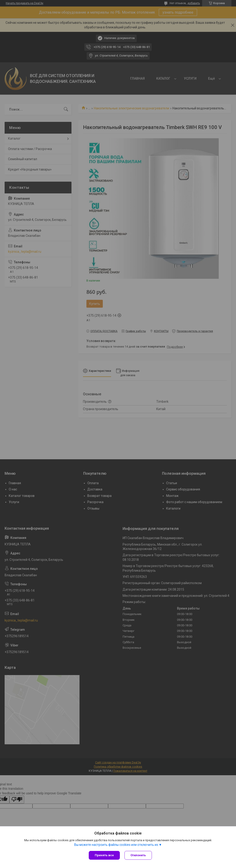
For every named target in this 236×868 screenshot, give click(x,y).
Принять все (104, 855)
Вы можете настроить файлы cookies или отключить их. (117, 845)
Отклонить (138, 855)
